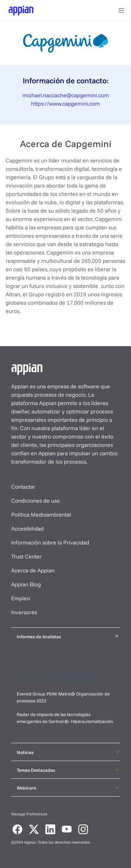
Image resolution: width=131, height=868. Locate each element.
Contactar (23, 487)
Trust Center (27, 556)
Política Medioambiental (41, 515)
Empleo (21, 598)
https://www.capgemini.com (65, 104)
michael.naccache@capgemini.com (66, 95)
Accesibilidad (27, 528)
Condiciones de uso (35, 501)
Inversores (24, 612)
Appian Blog (26, 584)
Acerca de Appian (33, 570)
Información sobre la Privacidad (50, 542)
